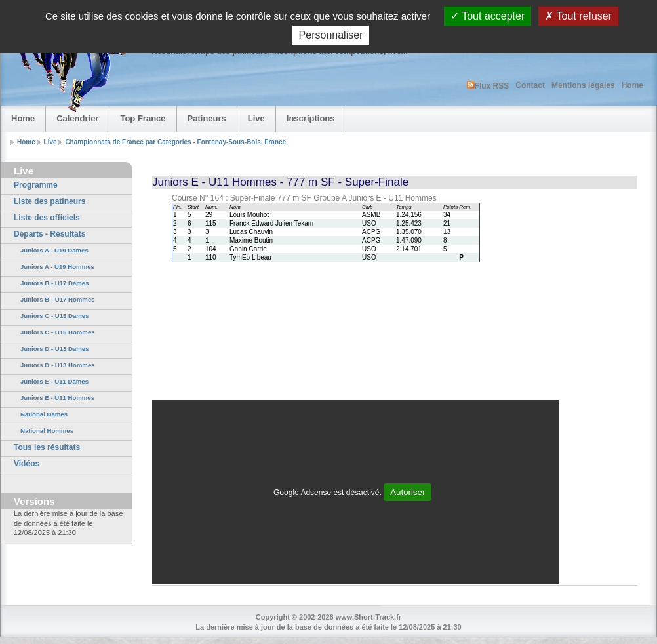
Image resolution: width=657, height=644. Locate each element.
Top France (143, 118)
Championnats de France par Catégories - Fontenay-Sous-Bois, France (175, 142)
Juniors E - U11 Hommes (57, 398)
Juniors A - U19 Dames (54, 250)
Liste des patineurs (50, 201)
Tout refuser (578, 16)
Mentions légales (583, 85)
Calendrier (77, 118)
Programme (36, 185)
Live (256, 118)
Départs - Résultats (50, 234)
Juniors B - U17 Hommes (58, 299)
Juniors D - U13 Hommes (58, 365)
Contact (530, 85)
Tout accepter (488, 16)
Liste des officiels (47, 218)
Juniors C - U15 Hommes (58, 332)
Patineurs (207, 118)
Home (632, 85)
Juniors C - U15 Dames (55, 316)
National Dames (44, 414)
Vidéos (27, 464)
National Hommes (47, 431)
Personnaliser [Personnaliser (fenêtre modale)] (331, 35)
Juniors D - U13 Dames (55, 349)
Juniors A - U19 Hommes (57, 267)
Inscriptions (311, 118)
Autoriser (408, 492)
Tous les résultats (47, 447)
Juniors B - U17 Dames (55, 283)
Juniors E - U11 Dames (54, 381)
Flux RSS (488, 86)
